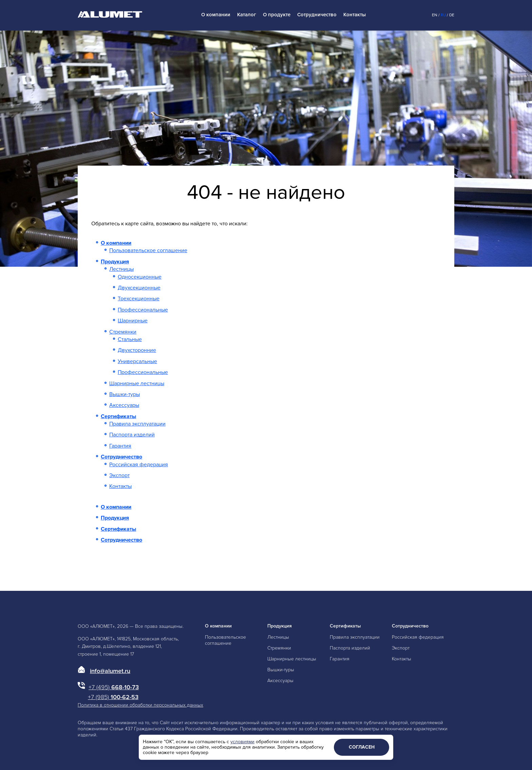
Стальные (130, 339)
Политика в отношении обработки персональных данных (140, 705)
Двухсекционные (139, 288)
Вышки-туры (125, 394)
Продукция (115, 262)
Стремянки (123, 332)
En (435, 15)
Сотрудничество (317, 15)
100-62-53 (113, 697)
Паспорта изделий (132, 435)
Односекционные (140, 277)
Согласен (362, 747)
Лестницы (121, 269)
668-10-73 (114, 687)
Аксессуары (124, 405)
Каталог (247, 15)
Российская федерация (139, 465)
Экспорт (119, 475)
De (452, 15)
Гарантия (120, 446)
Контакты (355, 15)
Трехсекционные (139, 299)
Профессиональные (143, 310)
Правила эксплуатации (137, 424)
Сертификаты (118, 416)
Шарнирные (133, 321)
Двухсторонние (137, 350)
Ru (443, 15)
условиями (242, 742)
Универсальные (137, 361)
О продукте (277, 15)
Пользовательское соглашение (148, 250)
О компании (216, 15)
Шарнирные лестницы (137, 383)
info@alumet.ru (110, 671)
